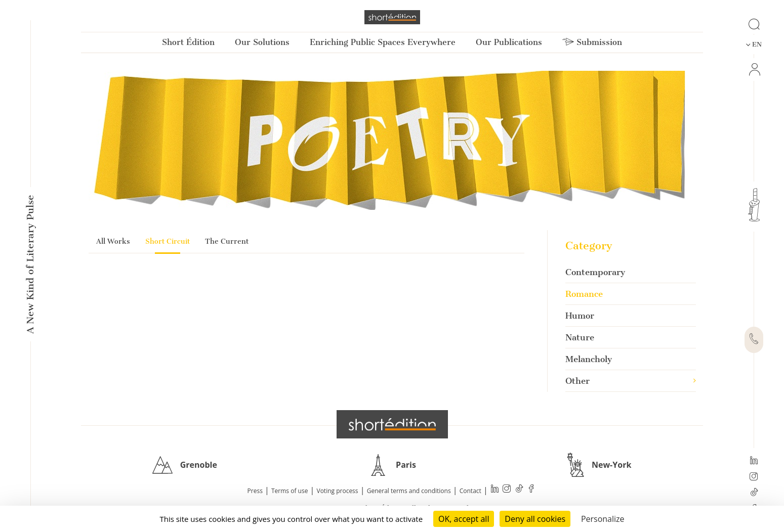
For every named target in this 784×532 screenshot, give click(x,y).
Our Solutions (262, 42)
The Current (227, 241)
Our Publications (509, 42)
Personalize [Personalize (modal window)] (603, 519)
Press (255, 491)
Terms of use (290, 491)
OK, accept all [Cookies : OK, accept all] (464, 519)
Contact (470, 491)
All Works (113, 241)
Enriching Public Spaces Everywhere (383, 42)
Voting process (338, 491)
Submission (592, 42)
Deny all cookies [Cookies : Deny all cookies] (535, 519)
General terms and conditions (409, 491)
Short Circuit (168, 241)
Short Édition (188, 42)
